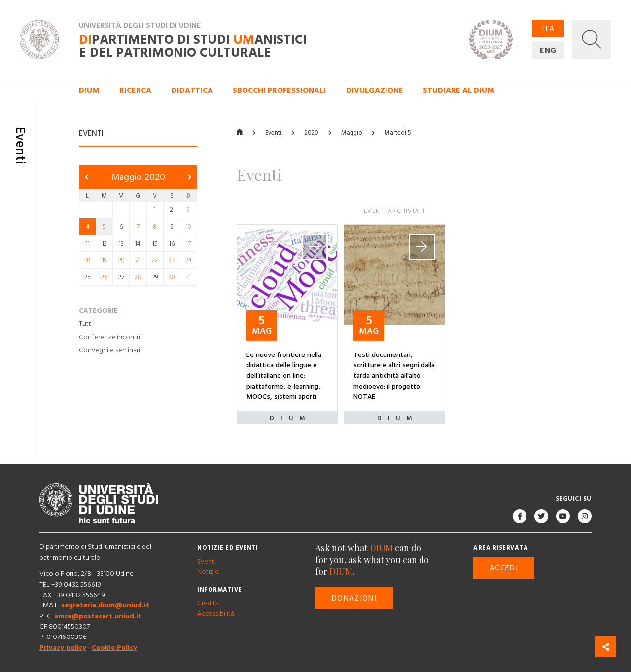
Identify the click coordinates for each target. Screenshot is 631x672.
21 (138, 260)
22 (155, 260)
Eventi (273, 133)
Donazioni (354, 598)
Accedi (504, 568)
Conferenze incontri (109, 337)
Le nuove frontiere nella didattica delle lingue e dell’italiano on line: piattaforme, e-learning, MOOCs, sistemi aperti (284, 376)
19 (104, 260)
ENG (548, 50)
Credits (208, 603)
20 (121, 260)
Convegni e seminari (109, 351)
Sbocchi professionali (279, 90)
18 (88, 260)
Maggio (351, 133)
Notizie (208, 572)
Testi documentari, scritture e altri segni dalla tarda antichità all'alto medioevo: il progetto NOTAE (394, 376)
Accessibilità (216, 614)
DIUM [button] (89, 90)
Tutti (86, 324)
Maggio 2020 (138, 178)
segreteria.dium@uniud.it (105, 606)
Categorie (98, 311)
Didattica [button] (192, 90)
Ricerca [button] (135, 90)
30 (172, 278)
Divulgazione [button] (375, 90)
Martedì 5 (398, 133)
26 (104, 278)
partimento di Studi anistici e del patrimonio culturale (193, 47)
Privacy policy (63, 648)
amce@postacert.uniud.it (98, 616)
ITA (548, 29)
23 (172, 260)
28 (138, 278)
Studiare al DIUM (459, 90)
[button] (592, 39)
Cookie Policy (114, 648)
